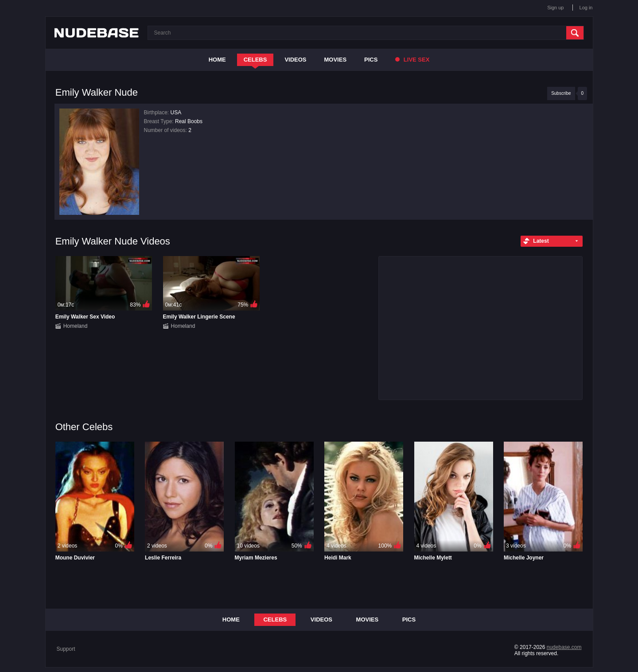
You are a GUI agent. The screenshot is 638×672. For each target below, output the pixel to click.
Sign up (555, 8)
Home (217, 60)
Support (66, 649)
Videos (295, 60)
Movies (336, 60)
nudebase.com (564, 647)
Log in (586, 8)
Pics (371, 60)
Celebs (255, 60)
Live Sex (412, 60)
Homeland (76, 326)
